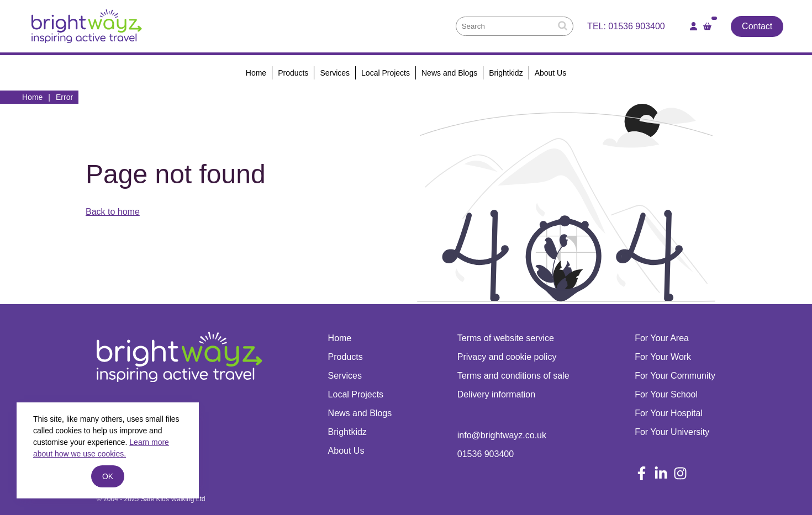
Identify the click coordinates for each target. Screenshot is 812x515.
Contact (757, 26)
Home (32, 97)
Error (64, 97)
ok (108, 476)
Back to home (113, 212)
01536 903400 (636, 26)
